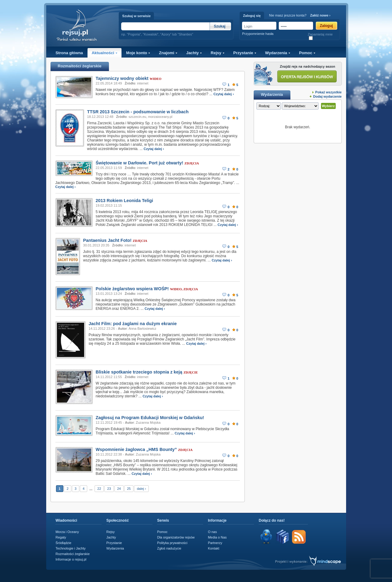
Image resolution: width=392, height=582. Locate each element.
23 (109, 489)
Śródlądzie (64, 543)
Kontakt (214, 548)
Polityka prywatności (172, 543)
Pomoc (307, 53)
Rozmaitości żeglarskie (73, 554)
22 (99, 489)
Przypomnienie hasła (258, 34)
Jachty (194, 53)
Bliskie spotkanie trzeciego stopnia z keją (139, 372)
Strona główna (69, 53)
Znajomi (168, 53)
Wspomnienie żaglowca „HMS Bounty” (136, 449)
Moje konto (138, 53)
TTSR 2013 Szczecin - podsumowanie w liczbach (138, 112)
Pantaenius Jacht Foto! (107, 240)
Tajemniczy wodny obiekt (122, 78)
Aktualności (104, 53)
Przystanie (245, 53)
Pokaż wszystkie (328, 92)
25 (129, 489)
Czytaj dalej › (224, 94)
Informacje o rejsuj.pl (71, 559)
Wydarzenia (278, 53)
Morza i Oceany (67, 532)
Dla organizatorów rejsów (176, 537)
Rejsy (218, 53)
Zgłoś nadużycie (169, 548)
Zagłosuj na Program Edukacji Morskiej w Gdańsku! (150, 418)
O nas (213, 532)
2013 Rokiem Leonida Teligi (125, 201)
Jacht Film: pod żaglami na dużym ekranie (133, 324)
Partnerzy (215, 543)
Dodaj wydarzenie (327, 96)
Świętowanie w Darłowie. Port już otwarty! (140, 163)
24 (119, 489)
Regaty (61, 537)
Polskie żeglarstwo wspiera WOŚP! (132, 289)
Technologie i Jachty (71, 548)
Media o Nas (217, 537)
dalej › (141, 489)
